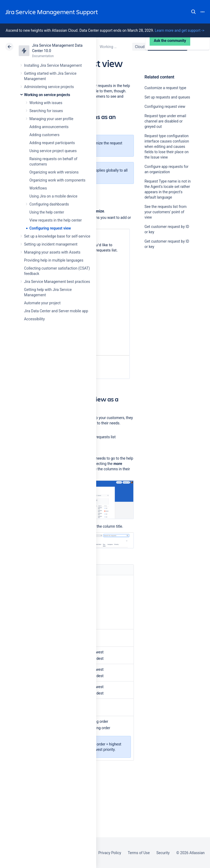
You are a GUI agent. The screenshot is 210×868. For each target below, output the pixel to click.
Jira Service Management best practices (57, 282)
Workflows (38, 188)
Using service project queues (53, 151)
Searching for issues (46, 111)
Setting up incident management (51, 244)
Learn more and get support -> (179, 30)
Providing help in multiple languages (54, 260)
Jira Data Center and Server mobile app (56, 311)
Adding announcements (49, 127)
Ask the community (163, 299)
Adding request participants (52, 143)
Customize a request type (165, 88)
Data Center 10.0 (168, 47)
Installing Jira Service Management (53, 65)
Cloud (140, 47)
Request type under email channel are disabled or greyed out (165, 121)
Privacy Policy (110, 853)
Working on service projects (47, 95)
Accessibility (34, 319)
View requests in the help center (56, 220)
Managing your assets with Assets (52, 252)
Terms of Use (139, 853)
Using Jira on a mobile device (53, 196)
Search (193, 12)
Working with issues (46, 103)
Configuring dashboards (49, 204)
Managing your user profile (51, 119)
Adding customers (44, 135)
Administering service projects (49, 87)
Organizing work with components (57, 180)
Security (163, 853)
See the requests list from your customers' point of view (166, 212)
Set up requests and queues (167, 97)
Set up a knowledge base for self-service (57, 236)
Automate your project (42, 303)
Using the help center (47, 212)
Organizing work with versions (54, 172)
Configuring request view (50, 228)
